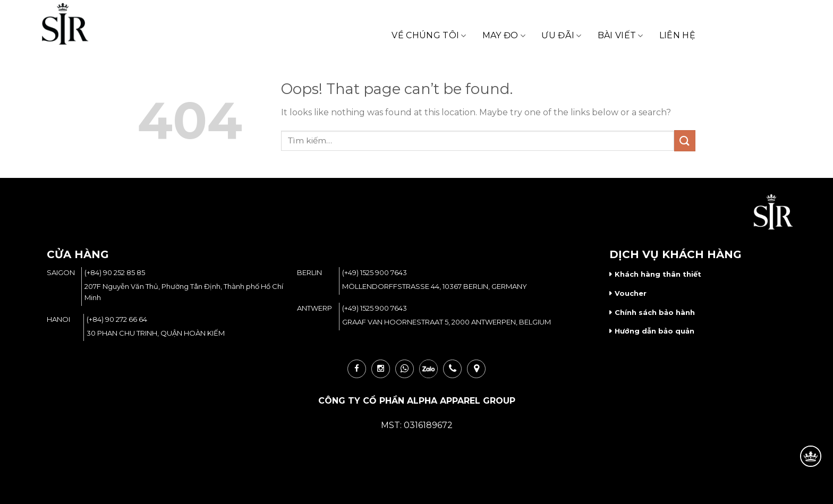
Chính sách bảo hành (655, 312)
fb (357, 369)
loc (476, 369)
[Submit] (685, 140)
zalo (428, 369)
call (452, 369)
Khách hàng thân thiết (658, 274)
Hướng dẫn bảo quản (654, 331)
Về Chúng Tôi (429, 35)
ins (381, 369)
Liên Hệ (677, 35)
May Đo (504, 35)
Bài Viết (620, 35)
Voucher (631, 293)
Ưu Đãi (561, 35)
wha (405, 369)
